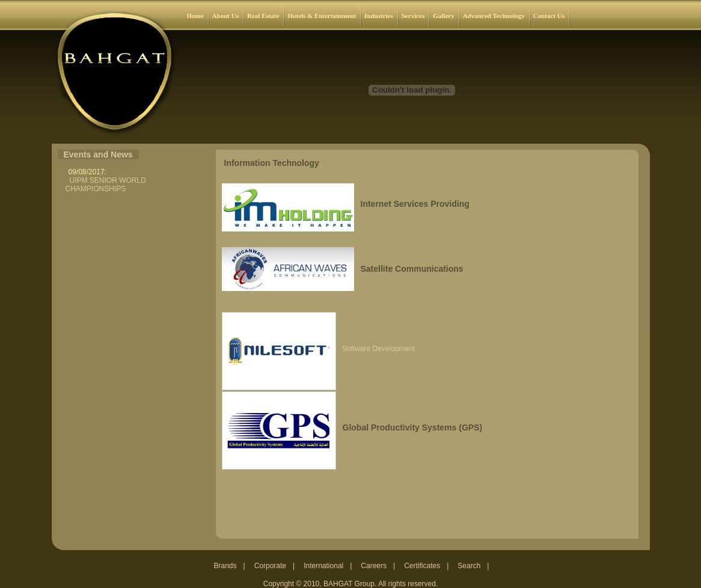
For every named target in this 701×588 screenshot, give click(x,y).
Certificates (422, 566)
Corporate (270, 566)
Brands (225, 566)
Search (469, 566)
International (323, 566)
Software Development (378, 349)
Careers (374, 566)
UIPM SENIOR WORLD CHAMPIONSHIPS (106, 185)
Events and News (98, 155)
